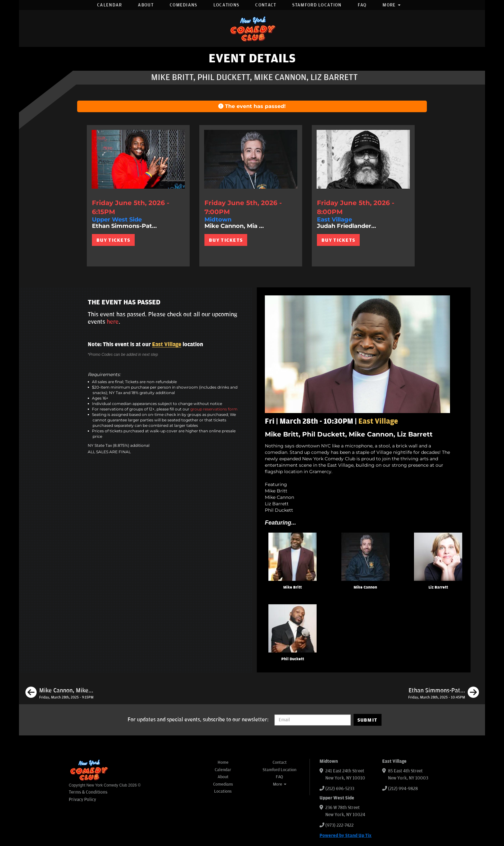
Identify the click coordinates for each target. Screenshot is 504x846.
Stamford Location (317, 5)
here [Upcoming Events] (113, 322)
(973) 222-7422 (339, 825)
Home (223, 762)
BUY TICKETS (113, 240)
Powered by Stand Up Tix (346, 836)
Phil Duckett (293, 659)
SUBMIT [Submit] (368, 720)
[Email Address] (313, 720)
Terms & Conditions (88, 792)
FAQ (362, 5)
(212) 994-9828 (403, 789)
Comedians (184, 5)
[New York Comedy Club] (252, 28)
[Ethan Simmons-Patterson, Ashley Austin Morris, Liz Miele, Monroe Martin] (444, 693)
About (146, 5)
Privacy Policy (82, 800)
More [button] (392, 5)
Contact (266, 5)
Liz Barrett (438, 587)
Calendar (109, 5)
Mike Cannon (365, 587)
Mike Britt (292, 587)
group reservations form (214, 409)
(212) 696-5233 (340, 789)
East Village (167, 345)
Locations (226, 5)
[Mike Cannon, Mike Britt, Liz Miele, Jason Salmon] (59, 693)
